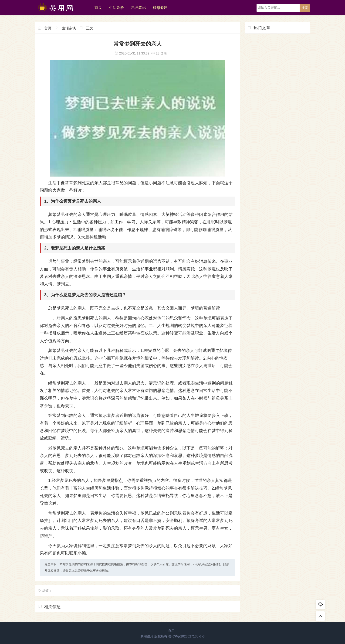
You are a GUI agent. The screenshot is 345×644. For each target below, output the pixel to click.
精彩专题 (160, 8)
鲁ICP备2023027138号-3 (186, 636)
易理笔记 (138, 8)
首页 (98, 8)
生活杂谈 (116, 8)
